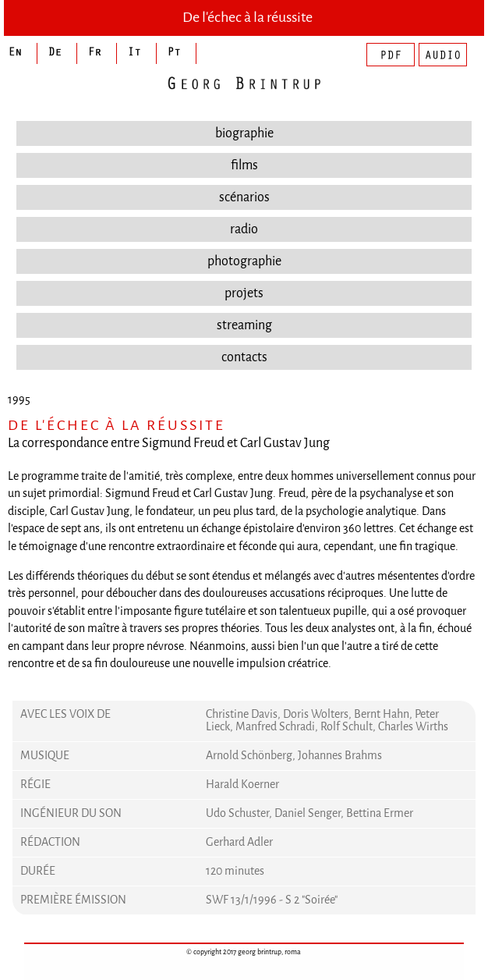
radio (244, 229)
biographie (244, 133)
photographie (244, 261)
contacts (244, 357)
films (244, 165)
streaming (244, 325)
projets (244, 293)
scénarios (244, 197)
